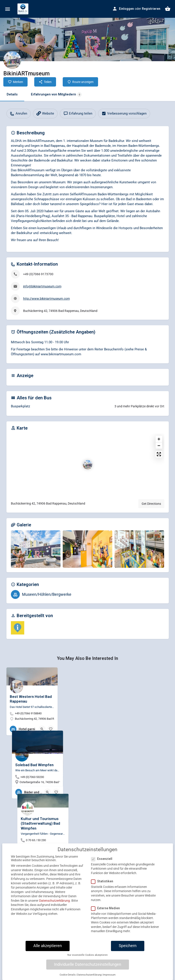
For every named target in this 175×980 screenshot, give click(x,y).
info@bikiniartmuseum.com (42, 286)
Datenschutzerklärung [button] (89, 977)
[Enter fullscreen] (159, 454)
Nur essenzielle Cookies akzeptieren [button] (87, 957)
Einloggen (126, 9)
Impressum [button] (109, 977)
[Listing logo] (12, 60)
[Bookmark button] (51, 729)
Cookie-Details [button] (68, 977)
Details (12, 94)
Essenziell (103, 861)
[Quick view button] (42, 729)
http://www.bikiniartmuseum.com (46, 299)
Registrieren (151, 9)
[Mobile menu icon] (8, 9)
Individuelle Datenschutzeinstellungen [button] (88, 967)
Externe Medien (107, 910)
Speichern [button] (128, 948)
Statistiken (104, 883)
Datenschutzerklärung (54, 903)
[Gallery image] (36, 549)
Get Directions (151, 504)
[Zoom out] (159, 446)
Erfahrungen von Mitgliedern (56, 94)
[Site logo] (23, 9)
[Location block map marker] (88, 465)
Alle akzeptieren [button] (48, 948)
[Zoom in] (159, 439)
